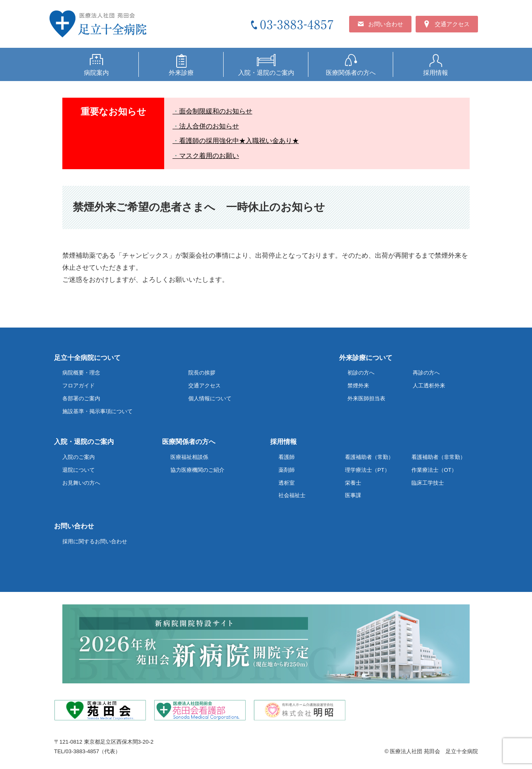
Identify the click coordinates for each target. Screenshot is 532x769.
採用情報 (283, 442)
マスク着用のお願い (209, 156)
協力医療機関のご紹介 (197, 470)
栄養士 (353, 483)
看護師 (287, 457)
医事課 (353, 495)
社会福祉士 (292, 495)
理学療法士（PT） (367, 470)
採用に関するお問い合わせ (95, 541)
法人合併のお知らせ (209, 126)
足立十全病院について (87, 358)
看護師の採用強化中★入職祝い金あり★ (239, 141)
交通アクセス (204, 386)
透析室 (287, 483)
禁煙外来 (358, 386)
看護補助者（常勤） (369, 457)
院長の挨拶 (202, 373)
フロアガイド (79, 386)
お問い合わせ (74, 526)
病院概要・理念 (81, 373)
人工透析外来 (429, 386)
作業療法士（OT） (434, 470)
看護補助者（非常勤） (438, 457)
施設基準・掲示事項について (97, 411)
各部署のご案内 (81, 398)
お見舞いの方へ (81, 483)
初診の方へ (361, 373)
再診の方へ (426, 373)
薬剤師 (287, 470)
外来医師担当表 (366, 398)
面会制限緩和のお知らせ (216, 111)
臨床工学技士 (428, 483)
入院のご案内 (79, 457)
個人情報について (210, 398)
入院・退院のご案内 (84, 442)
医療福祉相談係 (189, 457)
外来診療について (366, 358)
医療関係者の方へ (189, 442)
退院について (79, 470)
